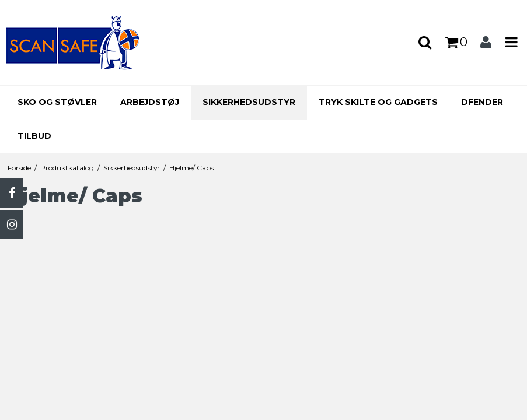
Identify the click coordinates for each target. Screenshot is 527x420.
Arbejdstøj (150, 102)
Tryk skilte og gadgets (378, 102)
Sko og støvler (57, 102)
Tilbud (34, 136)
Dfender (482, 102)
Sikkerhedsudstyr (249, 102)
